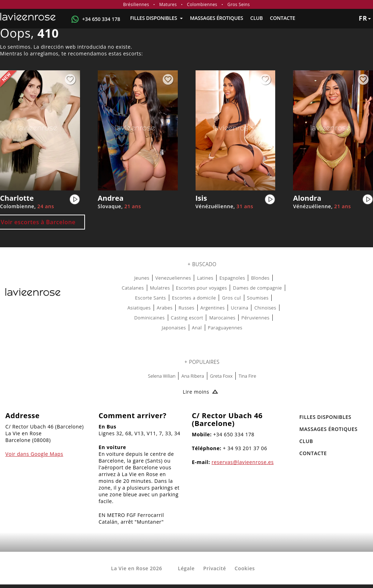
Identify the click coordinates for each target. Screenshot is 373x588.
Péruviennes (255, 318)
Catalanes (133, 288)
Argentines (213, 308)
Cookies (245, 568)
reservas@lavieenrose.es (243, 462)
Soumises (258, 298)
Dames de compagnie (257, 288)
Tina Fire (247, 376)
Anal (197, 328)
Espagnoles (232, 278)
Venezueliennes (173, 278)
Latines (205, 278)
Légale (186, 568)
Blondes (260, 278)
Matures (168, 4)
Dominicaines (150, 318)
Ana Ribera (193, 376)
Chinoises (265, 308)
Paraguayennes (225, 328)
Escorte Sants (151, 298)
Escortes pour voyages (202, 288)
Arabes (165, 308)
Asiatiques (139, 308)
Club (257, 18)
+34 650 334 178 (101, 19)
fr (365, 18)
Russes (186, 308)
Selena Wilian (162, 376)
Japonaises (174, 328)
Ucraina (239, 308)
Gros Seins (239, 4)
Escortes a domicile (194, 298)
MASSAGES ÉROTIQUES (216, 18)
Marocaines (222, 318)
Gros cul (231, 298)
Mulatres (160, 288)
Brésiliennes (136, 4)
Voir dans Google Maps (34, 454)
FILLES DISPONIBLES (156, 18)
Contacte (283, 18)
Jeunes (142, 278)
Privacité (215, 568)
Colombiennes (202, 4)
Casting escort (187, 318)
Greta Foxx (221, 376)
